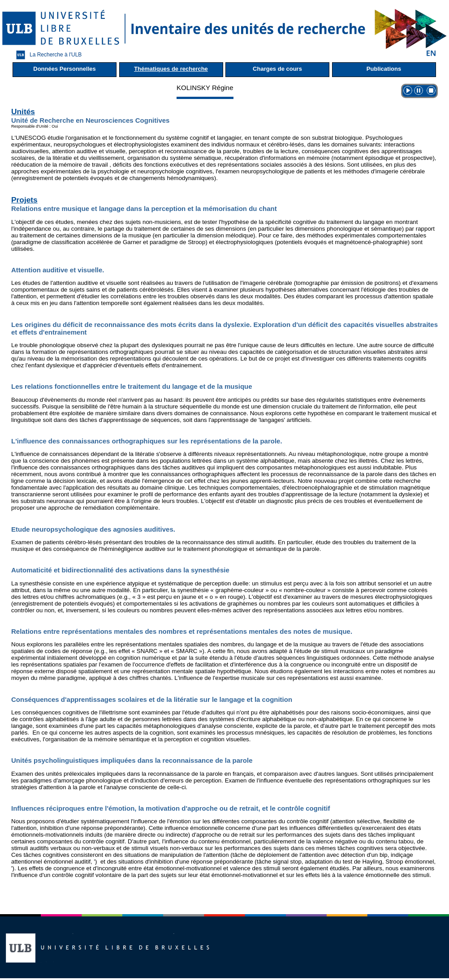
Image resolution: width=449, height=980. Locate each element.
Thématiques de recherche (171, 69)
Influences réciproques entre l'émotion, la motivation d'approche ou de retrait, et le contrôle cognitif (171, 808)
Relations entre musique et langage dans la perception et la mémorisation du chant (144, 208)
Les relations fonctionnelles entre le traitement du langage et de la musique (132, 386)
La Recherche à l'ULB (47, 55)
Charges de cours (277, 69)
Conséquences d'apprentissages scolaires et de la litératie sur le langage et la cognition (152, 699)
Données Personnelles (64, 69)
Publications (384, 69)
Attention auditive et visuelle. (58, 270)
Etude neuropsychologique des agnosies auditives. (93, 529)
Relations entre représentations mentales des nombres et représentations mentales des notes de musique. (182, 631)
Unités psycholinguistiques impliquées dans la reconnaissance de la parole (132, 760)
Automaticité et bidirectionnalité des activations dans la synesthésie (120, 570)
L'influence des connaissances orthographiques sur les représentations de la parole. (147, 441)
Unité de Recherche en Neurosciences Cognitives (90, 120)
